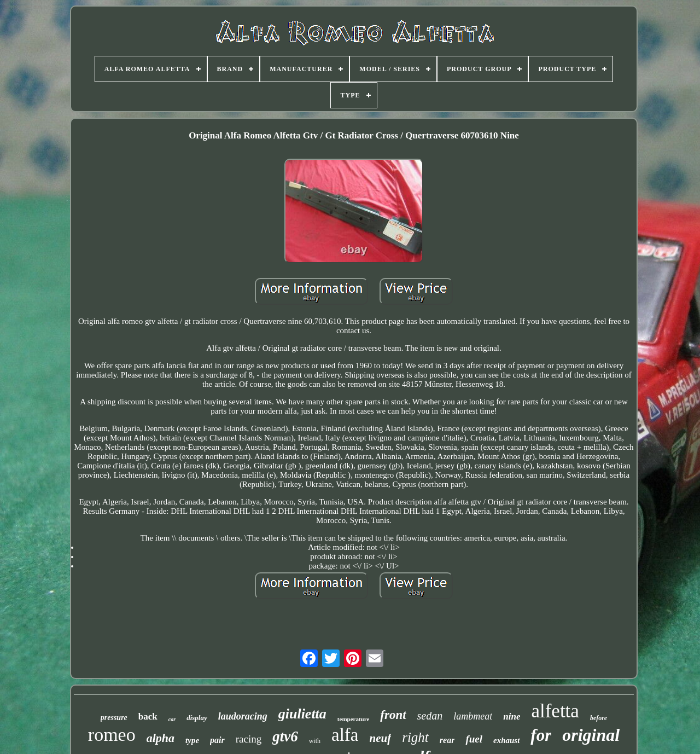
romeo (112, 735)
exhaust (506, 740)
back (148, 717)
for (541, 735)
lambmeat (473, 716)
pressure (114, 718)
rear (447, 740)
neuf (381, 738)
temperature (353, 719)
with (315, 741)
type (192, 740)
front (393, 715)
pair (217, 740)
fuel (474, 739)
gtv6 (285, 736)
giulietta (302, 714)
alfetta (555, 711)
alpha (161, 738)
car (172, 719)
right (415, 737)
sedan (430, 716)
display (197, 718)
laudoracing (243, 716)
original (591, 735)
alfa (345, 735)
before (599, 718)
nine (512, 717)
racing (249, 739)
